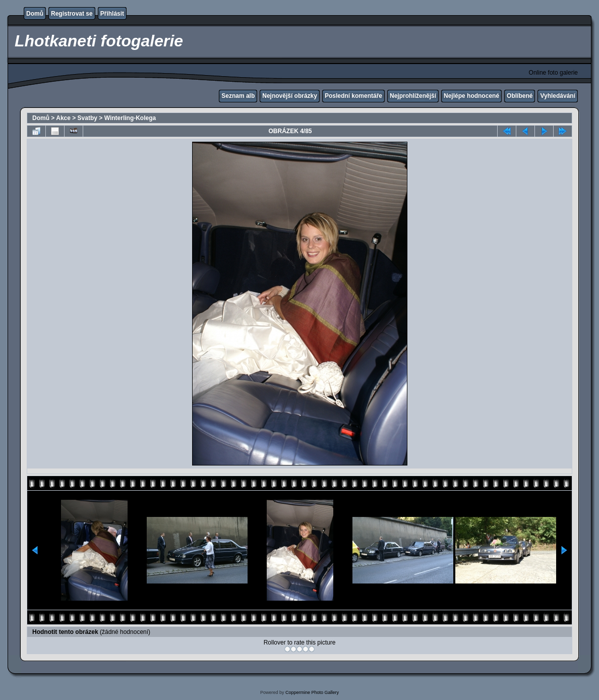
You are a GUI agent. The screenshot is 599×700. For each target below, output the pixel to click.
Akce (63, 118)
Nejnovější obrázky (290, 96)
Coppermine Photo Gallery (312, 692)
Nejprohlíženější (413, 96)
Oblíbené (520, 96)
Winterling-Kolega (130, 118)
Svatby (87, 118)
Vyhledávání (558, 96)
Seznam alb (238, 96)
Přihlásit (112, 14)
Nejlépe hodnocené (471, 96)
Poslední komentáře (353, 96)
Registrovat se (72, 14)
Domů (35, 14)
